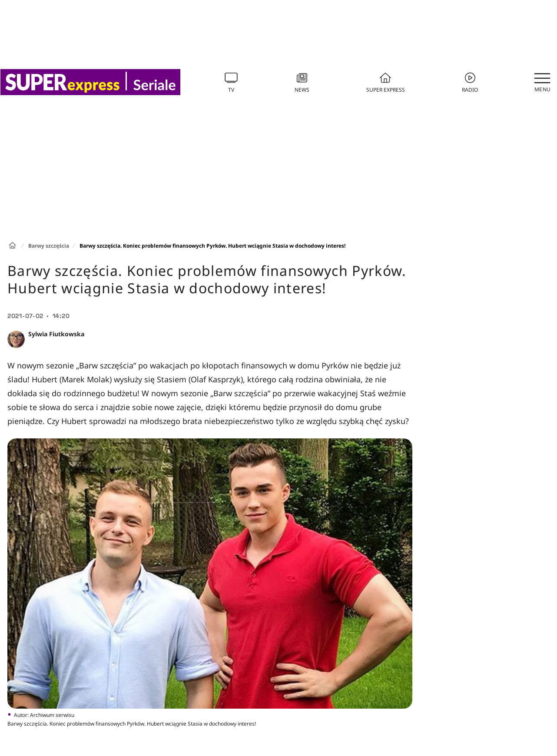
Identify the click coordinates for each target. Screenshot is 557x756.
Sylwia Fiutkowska (56, 334)
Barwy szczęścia (49, 246)
